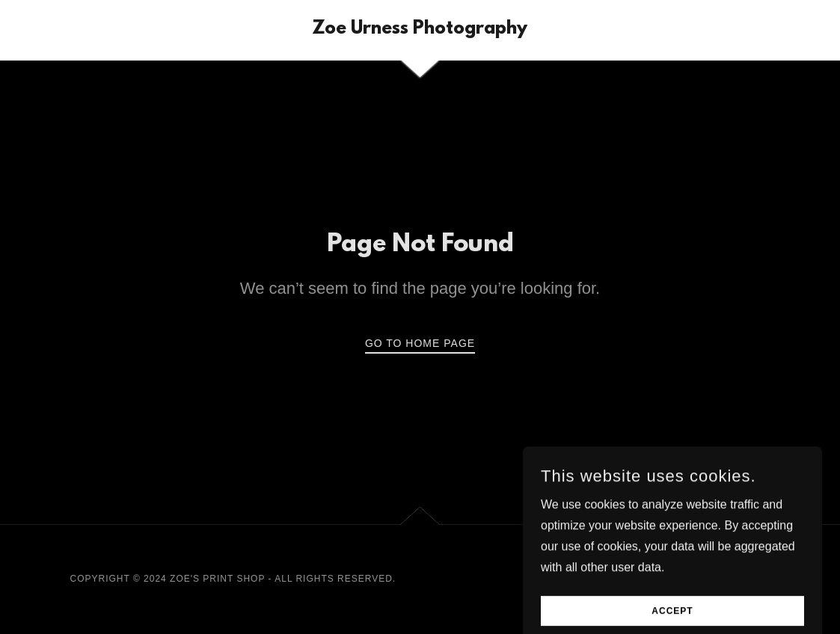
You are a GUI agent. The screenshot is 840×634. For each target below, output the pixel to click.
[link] (420, 30)
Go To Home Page (420, 343)
